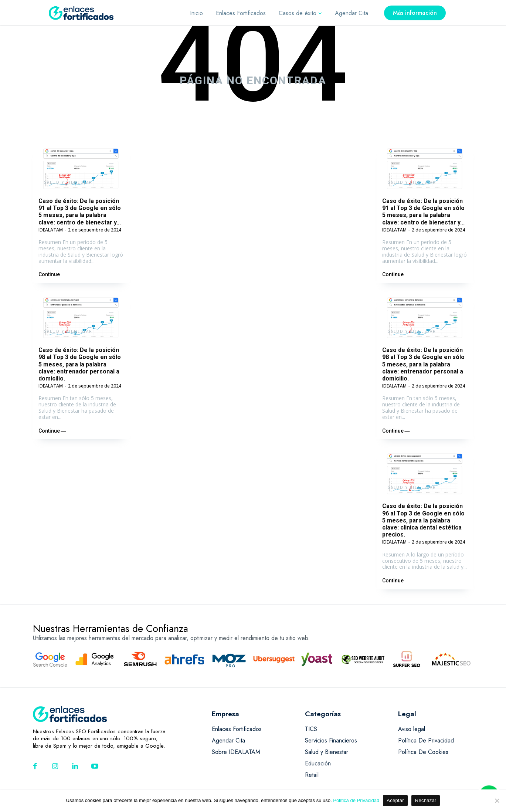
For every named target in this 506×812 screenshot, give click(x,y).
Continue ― (52, 274)
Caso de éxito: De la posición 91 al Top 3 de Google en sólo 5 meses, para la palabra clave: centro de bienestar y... (80, 212)
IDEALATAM (51, 230)
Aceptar (395, 800)
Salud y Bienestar (68, 182)
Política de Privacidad (356, 800)
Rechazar (426, 800)
